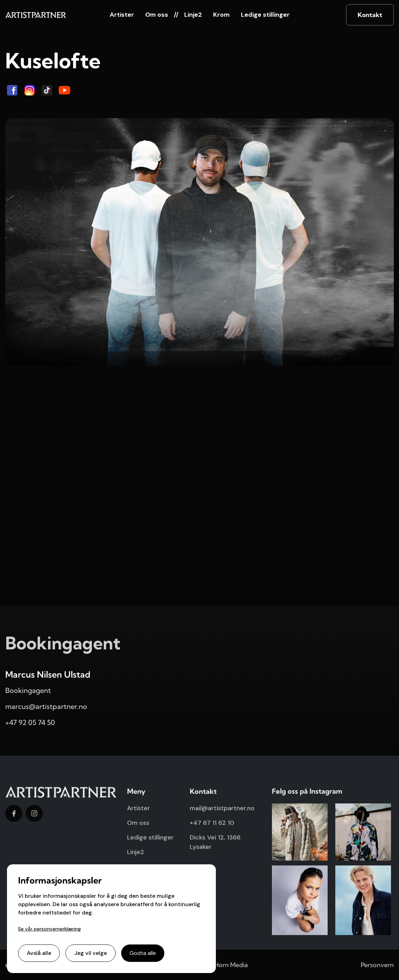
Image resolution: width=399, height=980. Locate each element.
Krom (221, 15)
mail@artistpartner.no (222, 811)
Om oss (157, 15)
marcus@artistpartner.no (46, 706)
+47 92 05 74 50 (30, 722)
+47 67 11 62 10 (212, 826)
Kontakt (370, 15)
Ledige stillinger (265, 15)
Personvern (377, 965)
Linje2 (193, 15)
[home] (36, 15)
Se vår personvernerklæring (49, 929)
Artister (122, 15)
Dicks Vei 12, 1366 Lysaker (215, 845)
